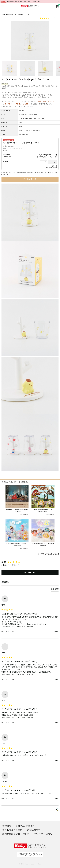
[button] (30, 18)
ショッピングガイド (25, 826)
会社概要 (7, 826)
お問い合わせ (34, 830)
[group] (30, 562)
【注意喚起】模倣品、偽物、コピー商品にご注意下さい (24, 2)
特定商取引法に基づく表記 (16, 834)
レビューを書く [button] (30, 573)
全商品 (3, 14)
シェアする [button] (11, 632)
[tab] (55, 590)
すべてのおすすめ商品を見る (49, 554)
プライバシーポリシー (44, 834)
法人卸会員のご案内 (12, 830)
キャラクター (11, 14)
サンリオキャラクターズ (23, 14)
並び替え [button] (6, 582)
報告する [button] (4, 632)
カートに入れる (30, 179)
